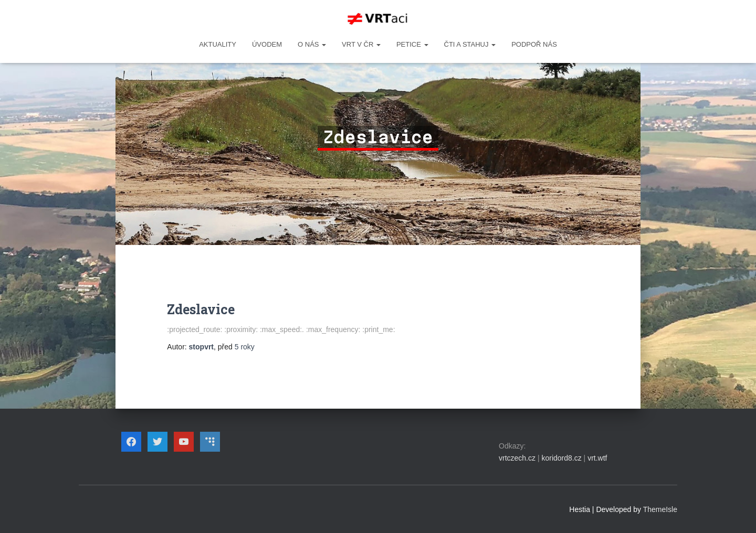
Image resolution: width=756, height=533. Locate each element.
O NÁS (312, 44)
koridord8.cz (561, 458)
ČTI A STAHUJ (470, 44)
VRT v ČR (361, 44)
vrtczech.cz (517, 458)
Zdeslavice (201, 309)
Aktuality (218, 44)
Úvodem (267, 44)
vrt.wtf (597, 458)
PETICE (412, 44)
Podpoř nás (534, 44)
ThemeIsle (660, 509)
